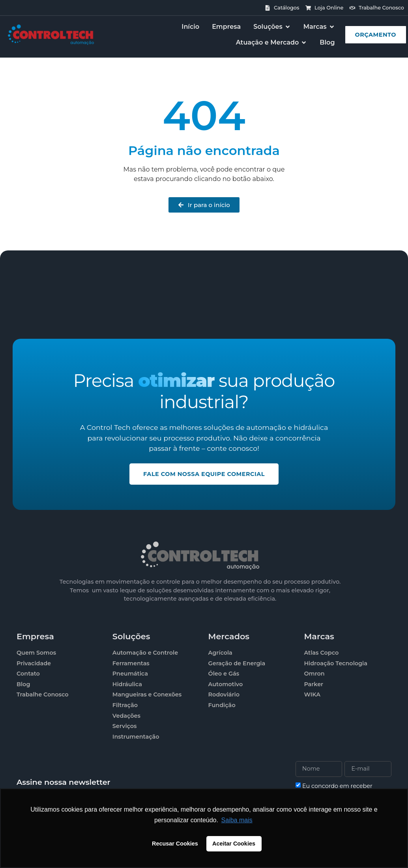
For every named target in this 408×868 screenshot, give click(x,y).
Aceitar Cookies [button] (234, 844)
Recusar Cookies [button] (175, 844)
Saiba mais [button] (237, 820)
